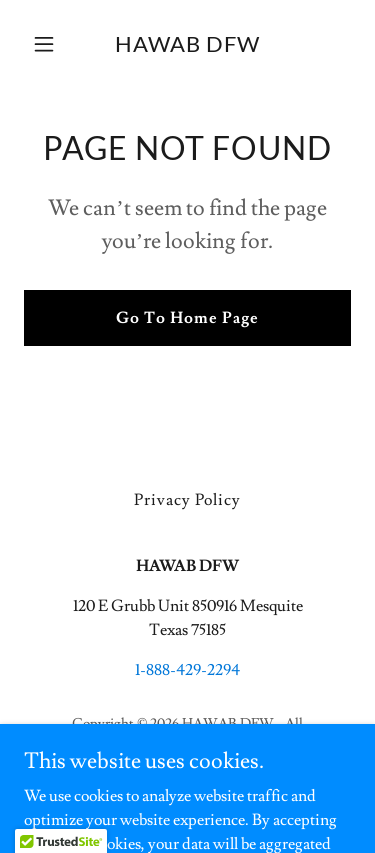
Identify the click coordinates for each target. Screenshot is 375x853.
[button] (48, 44)
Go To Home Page (187, 318)
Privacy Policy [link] (187, 500)
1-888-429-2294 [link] (187, 670)
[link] (187, 47)
